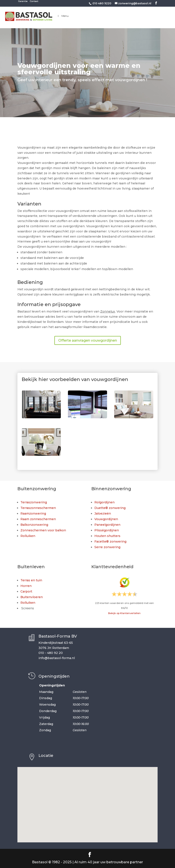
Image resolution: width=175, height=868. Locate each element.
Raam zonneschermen (38, 519)
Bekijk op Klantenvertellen (124, 613)
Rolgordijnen (104, 502)
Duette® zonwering (110, 508)
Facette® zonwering (110, 541)
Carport (26, 591)
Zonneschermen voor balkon (43, 530)
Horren (26, 586)
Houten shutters (107, 536)
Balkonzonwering (34, 525)
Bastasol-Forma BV (58, 636)
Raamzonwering (33, 513)
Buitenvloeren (32, 597)
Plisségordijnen (107, 530)
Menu (63, 16)
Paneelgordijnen (107, 525)
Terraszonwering (34, 502)
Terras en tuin (31, 580)
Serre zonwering (107, 547)
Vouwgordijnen (106, 519)
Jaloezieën (103, 513)
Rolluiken (28, 536)
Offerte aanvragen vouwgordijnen (88, 340)
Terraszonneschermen (38, 508)
